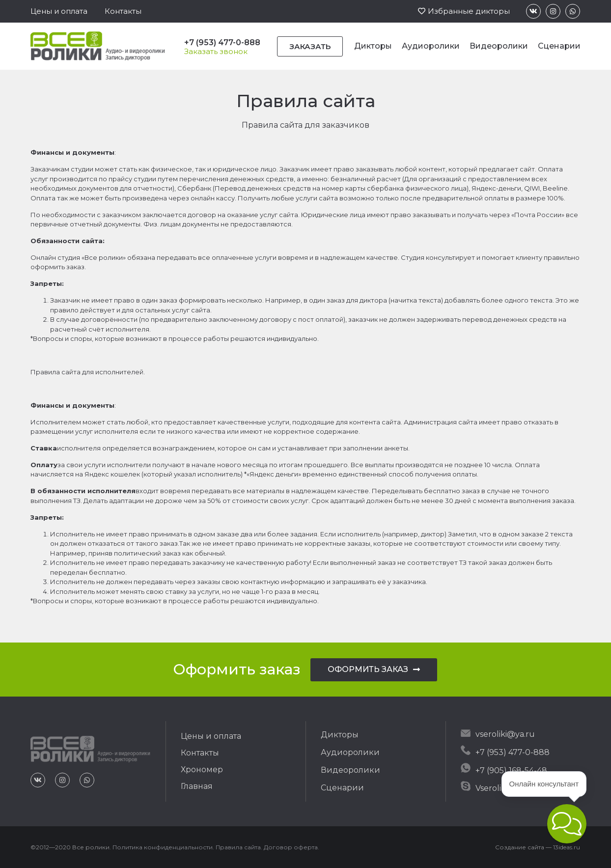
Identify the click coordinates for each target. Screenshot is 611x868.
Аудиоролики (431, 46)
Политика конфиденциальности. (163, 847)
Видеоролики (499, 46)
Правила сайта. (239, 847)
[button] (59, 11)
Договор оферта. (292, 847)
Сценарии (559, 46)
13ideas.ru (567, 847)
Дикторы (373, 46)
